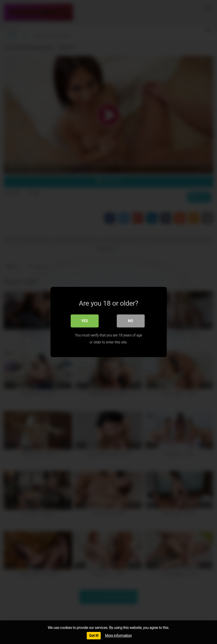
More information (118, 636)
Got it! (94, 636)
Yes (85, 321)
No (130, 321)
